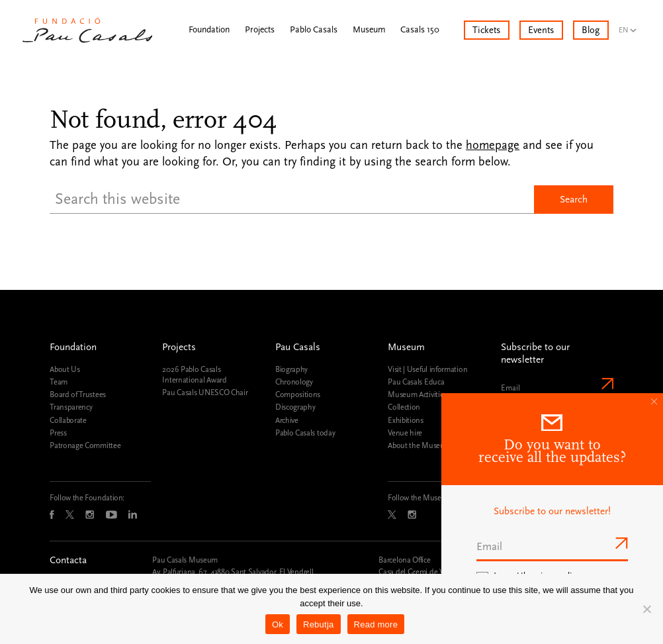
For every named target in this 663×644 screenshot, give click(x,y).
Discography (295, 407)
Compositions (298, 394)
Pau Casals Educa (416, 382)
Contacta (68, 560)
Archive (287, 420)
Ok (278, 624)
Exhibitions (406, 420)
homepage (493, 145)
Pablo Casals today (305, 433)
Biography (291, 369)
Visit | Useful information (427, 369)
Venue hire (405, 433)
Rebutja (319, 624)
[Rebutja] (646, 609)
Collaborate (68, 420)
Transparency (71, 407)
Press (58, 433)
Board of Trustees (78, 394)
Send (606, 383)
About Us (65, 369)
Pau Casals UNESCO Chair (205, 392)
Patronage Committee (85, 445)
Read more (376, 624)
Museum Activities (417, 394)
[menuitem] (630, 25)
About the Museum (419, 445)
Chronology (294, 382)
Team (59, 382)
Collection (404, 407)
